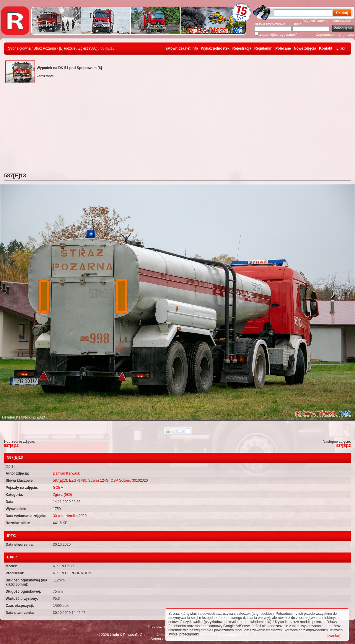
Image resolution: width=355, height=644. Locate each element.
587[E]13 (11, 446)
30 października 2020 (70, 516)
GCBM (58, 488)
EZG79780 (78, 480)
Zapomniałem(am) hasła (335, 35)
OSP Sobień (120, 480)
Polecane (283, 48)
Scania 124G (98, 480)
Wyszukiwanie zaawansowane (327, 21)
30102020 (140, 480)
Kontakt (326, 48)
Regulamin (263, 48)
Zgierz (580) (88, 48)
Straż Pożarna (45, 48)
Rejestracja (242, 48)
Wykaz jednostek (215, 48)
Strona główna (19, 48)
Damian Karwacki (67, 473)
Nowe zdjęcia (305, 48)
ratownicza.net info (182, 48)
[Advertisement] (177, 128)
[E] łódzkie (67, 48)
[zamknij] (334, 636)
